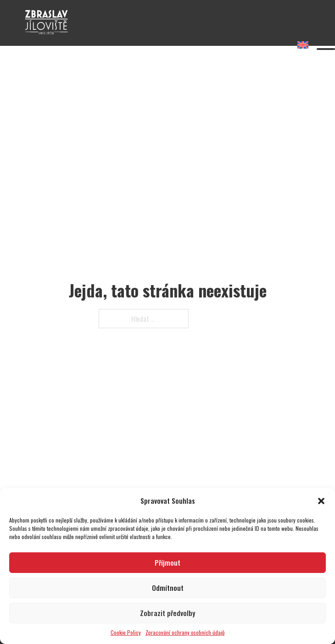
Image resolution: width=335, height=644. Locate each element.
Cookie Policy (126, 632)
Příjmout (167, 562)
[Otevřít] (326, 44)
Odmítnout (168, 588)
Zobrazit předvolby (167, 613)
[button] (321, 501)
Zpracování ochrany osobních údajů (185, 632)
